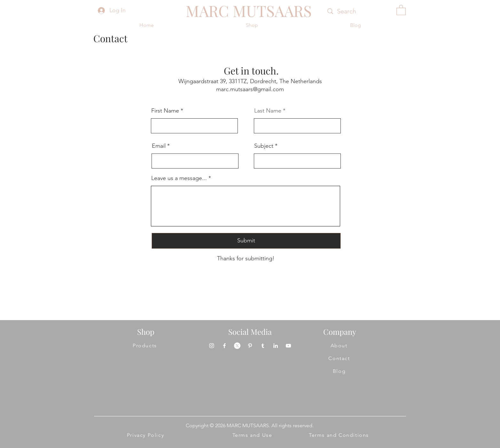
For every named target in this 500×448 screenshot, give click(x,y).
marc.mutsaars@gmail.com (250, 89)
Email (159, 146)
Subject (264, 146)
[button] (401, 10)
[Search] (355, 11)
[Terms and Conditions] (339, 435)
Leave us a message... (179, 178)
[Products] (145, 346)
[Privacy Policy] (146, 435)
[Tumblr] (263, 346)
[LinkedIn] (276, 346)
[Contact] (340, 358)
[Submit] (246, 241)
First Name (165, 111)
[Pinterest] (250, 346)
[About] (339, 346)
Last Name (268, 111)
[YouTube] (288, 346)
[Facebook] (224, 346)
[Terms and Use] (253, 435)
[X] (237, 346)
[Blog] (340, 371)
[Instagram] (212, 346)
